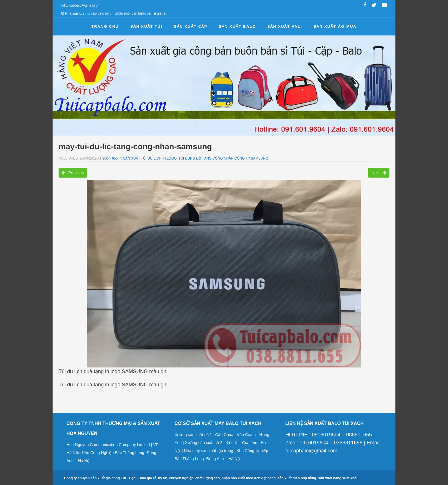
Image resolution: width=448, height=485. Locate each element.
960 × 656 (110, 158)
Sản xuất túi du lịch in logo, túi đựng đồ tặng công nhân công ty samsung (196, 158)
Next (379, 173)
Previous (73, 173)
